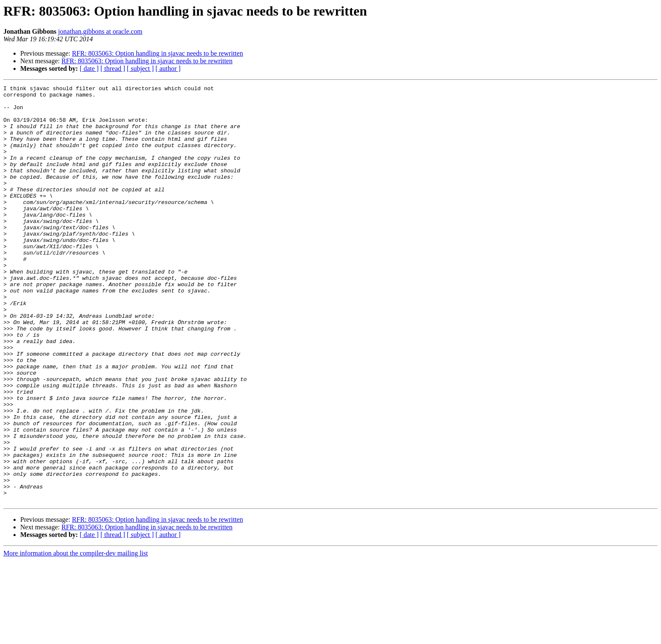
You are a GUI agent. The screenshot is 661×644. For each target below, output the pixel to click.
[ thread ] (113, 68)
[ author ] (168, 68)
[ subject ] (140, 68)
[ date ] (89, 68)
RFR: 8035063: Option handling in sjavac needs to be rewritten (158, 53)
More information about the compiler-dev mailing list (76, 637)
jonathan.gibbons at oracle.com (100, 31)
